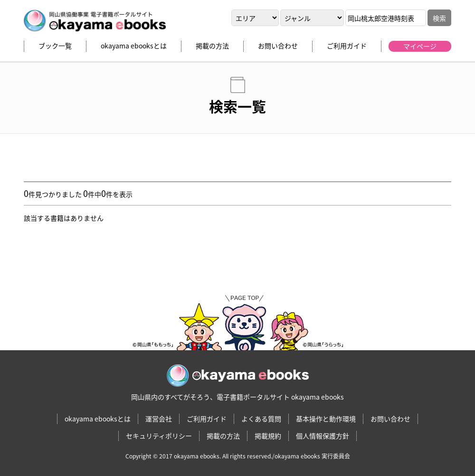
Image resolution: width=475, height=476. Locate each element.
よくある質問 (261, 419)
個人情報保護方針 (323, 436)
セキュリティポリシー (159, 436)
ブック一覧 (55, 46)
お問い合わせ (278, 46)
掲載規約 (268, 436)
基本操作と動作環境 (326, 419)
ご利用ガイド (347, 46)
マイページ (420, 46)
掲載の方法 (212, 46)
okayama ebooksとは (134, 46)
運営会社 (159, 419)
